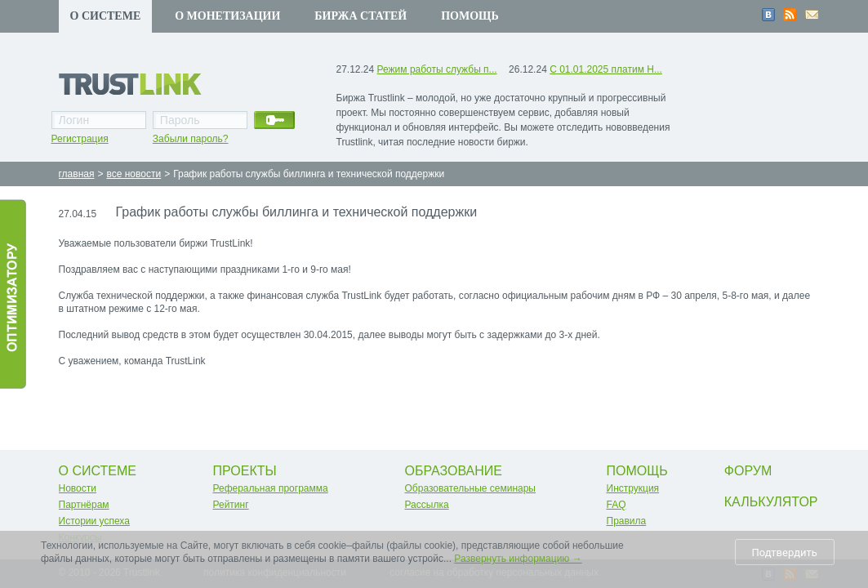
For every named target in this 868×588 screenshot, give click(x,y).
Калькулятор (771, 502)
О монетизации (227, 16)
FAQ (617, 505)
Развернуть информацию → (518, 559)
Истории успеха (94, 521)
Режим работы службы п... (437, 69)
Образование (454, 471)
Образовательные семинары (471, 488)
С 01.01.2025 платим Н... (606, 69)
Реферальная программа (271, 488)
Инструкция (633, 488)
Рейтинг (231, 505)
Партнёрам (84, 505)
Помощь (470, 16)
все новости (134, 174)
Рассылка (427, 505)
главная (77, 174)
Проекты (245, 471)
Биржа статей (361, 16)
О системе (106, 16)
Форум (748, 471)
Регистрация (80, 139)
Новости (78, 488)
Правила (627, 521)
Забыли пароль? (191, 139)
